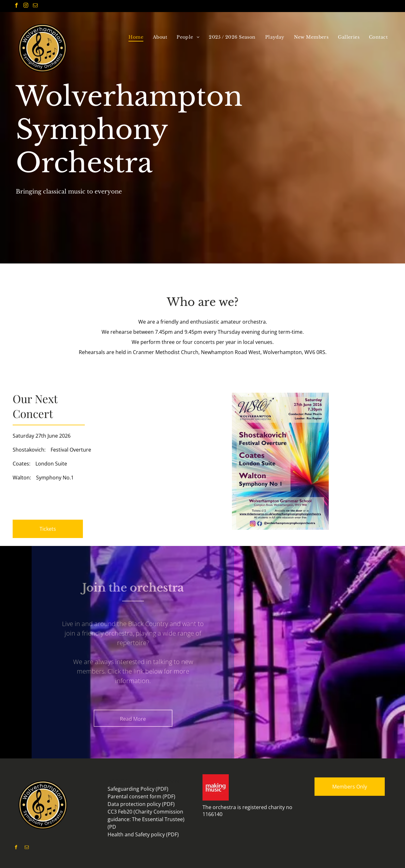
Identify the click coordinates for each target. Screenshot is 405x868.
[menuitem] (136, 37)
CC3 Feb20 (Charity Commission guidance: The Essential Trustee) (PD (146, 819)
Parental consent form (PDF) (141, 796)
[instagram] (26, 6)
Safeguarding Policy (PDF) (138, 789)
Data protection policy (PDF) (141, 804)
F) (118, 827)
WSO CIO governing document (144, 781)
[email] (35, 6)
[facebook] (16, 6)
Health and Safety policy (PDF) (143, 834)
